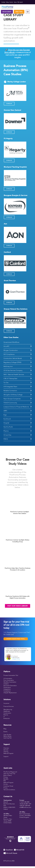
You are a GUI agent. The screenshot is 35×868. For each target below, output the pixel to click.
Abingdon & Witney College (13, 395)
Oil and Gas (7, 435)
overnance (8, 687)
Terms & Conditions (9, 790)
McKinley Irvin (8, 366)
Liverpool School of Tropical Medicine (16, 407)
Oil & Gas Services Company (13, 370)
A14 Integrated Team (10, 387)
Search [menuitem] (20, 2)
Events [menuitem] (11, 2)
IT (4, 717)
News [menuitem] (15, 2)
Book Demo (7, 12)
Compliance (7, 691)
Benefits (6, 779)
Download (9, 104)
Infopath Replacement (10, 693)
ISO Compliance (9, 354)
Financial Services (9, 706)
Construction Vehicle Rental (13, 358)
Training (6, 752)
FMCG (6, 439)
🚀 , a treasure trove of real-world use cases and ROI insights (17, 54)
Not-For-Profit (8, 427)
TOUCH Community (10, 403)
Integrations (7, 689)
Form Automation (9, 680)
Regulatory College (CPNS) (12, 362)
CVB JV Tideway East (10, 379)
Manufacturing (8, 709)
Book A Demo (8, 775)
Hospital (6, 423)
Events (5, 732)
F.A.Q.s (6, 784)
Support (6, 756)
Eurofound (7, 419)
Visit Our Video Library (18, 606)
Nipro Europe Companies (12, 399)
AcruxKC (6, 346)
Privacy (6, 788)
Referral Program (8, 753)
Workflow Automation (10, 682)
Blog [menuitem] (7, 2)
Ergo (5, 415)
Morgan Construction (11, 350)
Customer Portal (8, 786)
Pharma (6, 431)
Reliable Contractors (10, 391)
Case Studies (7, 735)
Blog (5, 729)
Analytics (6, 684)
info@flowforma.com (25, 807)
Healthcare (7, 711)
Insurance (6, 703)
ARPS (5, 411)
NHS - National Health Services (14, 375)
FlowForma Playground (10, 772)
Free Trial (19, 12)
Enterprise (7, 718)
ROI (5, 781)
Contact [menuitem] (3, 2)
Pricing (6, 777)
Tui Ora (6, 383)
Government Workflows (11, 342)
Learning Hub (8, 738)
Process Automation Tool (11, 675)
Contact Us (8, 797)
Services (6, 750)
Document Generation (10, 686)
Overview (6, 748)
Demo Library (7, 736)
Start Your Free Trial (9, 774)
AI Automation (8, 678)
